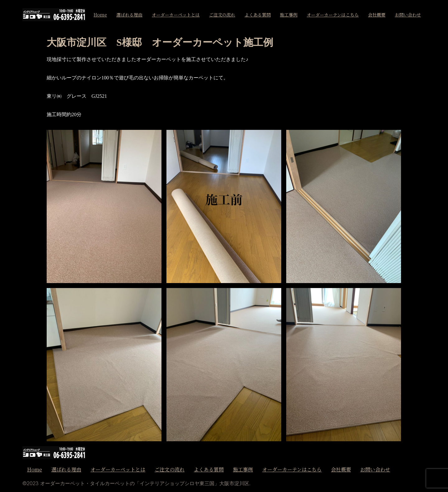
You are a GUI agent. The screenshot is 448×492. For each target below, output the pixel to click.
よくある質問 (258, 15)
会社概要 (377, 15)
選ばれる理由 (129, 15)
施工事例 (289, 15)
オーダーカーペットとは (176, 15)
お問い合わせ (408, 15)
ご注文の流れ (222, 15)
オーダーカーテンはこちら (333, 15)
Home (100, 15)
